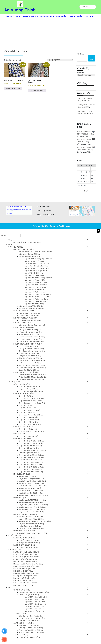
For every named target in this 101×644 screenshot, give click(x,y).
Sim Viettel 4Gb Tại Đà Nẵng (29, 370)
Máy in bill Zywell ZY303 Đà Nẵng (31, 491)
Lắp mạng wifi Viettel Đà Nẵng (30, 254)
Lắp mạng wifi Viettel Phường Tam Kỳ (38, 294)
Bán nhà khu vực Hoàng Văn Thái (25, 583)
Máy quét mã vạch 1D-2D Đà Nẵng (31, 517)
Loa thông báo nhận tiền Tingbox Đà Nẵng (34, 592)
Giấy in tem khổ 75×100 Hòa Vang (31, 472)
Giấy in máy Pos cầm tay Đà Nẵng (31, 415)
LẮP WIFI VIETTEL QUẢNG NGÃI (25, 318)
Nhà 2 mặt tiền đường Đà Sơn (24, 569)
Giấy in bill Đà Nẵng (26, 396)
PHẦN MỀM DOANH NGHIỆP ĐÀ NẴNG (28, 344)
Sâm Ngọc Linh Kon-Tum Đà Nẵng (31, 616)
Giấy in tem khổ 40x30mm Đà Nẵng (32, 441)
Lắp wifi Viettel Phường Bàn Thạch (37, 266)
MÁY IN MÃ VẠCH (20, 498)
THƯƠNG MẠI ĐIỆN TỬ (22, 590)
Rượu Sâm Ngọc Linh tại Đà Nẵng (31, 630)
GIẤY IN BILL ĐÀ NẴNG (22, 384)
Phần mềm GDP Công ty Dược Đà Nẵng (33, 377)
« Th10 (85, 191)
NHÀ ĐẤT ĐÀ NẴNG (77, 16)
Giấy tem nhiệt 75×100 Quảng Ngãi (31, 431)
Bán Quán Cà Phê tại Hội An (23, 585)
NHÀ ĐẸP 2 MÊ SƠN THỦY (23, 571)
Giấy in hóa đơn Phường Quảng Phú (32, 403)
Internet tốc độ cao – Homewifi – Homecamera (35, 252)
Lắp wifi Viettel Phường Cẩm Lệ (36, 271)
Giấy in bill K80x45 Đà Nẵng (29, 420)
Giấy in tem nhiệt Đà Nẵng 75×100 (31, 391)
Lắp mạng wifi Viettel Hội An (34, 275)
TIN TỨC (89, 16)
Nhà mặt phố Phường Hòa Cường (25, 576)
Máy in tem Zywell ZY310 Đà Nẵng (31, 502)
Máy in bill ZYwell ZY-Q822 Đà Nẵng (32, 484)
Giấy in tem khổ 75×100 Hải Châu (31, 462)
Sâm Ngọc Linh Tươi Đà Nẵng (30, 621)
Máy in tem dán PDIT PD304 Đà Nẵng (32, 500)
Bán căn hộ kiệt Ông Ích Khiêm (24, 578)
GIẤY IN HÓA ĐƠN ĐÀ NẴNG (24, 394)
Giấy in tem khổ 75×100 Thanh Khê (31, 465)
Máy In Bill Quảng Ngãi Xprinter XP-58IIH (33, 533)
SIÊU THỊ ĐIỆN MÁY (46, 16)
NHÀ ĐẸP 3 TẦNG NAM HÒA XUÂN (26, 573)
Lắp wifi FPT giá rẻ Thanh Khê (35, 604)
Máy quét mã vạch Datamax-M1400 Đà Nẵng (35, 521)
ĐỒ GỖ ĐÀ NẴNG (61, 16)
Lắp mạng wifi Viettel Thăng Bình (36, 285)
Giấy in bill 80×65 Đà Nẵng (28, 422)
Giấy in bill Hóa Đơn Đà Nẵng (29, 387)
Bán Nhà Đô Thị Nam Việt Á (23, 580)
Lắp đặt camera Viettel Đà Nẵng (30, 313)
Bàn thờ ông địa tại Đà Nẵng (29, 547)
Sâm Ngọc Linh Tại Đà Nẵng (29, 625)
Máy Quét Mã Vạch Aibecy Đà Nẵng (32, 519)
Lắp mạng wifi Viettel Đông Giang (36, 299)
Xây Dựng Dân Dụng (21, 635)
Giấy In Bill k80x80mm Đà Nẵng (30, 424)
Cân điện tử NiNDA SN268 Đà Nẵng (32, 528)
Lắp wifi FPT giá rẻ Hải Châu (35, 602)
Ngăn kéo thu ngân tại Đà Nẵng (30, 526)
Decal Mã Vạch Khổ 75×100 (29, 453)
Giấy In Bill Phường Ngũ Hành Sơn (31, 398)
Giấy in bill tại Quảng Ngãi (28, 429)
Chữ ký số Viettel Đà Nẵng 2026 (30, 330)
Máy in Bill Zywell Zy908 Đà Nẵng (31, 493)
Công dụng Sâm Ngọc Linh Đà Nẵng (32, 618)
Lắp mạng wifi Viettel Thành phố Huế (32, 325)
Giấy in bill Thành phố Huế (28, 436)
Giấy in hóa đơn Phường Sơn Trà (31, 401)
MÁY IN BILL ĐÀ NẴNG (22, 474)
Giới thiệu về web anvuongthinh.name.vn (28, 242)
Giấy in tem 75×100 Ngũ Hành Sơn (31, 458)
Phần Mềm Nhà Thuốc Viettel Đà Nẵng (33, 375)
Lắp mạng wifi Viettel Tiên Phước (36, 301)
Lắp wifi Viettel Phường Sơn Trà (36, 261)
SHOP (18, 16)
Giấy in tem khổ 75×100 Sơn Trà (30, 460)
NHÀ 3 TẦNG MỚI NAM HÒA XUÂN (26, 566)
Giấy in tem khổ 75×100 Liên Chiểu (31, 467)
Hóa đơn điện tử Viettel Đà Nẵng (30, 332)
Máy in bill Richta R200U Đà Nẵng (31, 488)
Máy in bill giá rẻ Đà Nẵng (28, 476)
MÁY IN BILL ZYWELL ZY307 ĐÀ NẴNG (33, 486)
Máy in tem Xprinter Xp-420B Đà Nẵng (32, 512)
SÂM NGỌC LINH (20, 614)
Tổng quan (9, 16)
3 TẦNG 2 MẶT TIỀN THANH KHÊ (25, 559)
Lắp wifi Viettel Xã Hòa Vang (34, 273)
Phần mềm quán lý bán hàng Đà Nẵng (32, 368)
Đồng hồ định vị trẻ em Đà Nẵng (30, 339)
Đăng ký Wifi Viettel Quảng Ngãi (30, 320)
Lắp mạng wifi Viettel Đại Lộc (35, 280)
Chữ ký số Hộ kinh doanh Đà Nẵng (31, 349)
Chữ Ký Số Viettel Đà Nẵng (29, 346)
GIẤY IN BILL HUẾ (20, 434)
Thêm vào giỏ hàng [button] (13, 89)
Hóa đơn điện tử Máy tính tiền (29, 353)
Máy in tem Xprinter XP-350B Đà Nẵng (32, 507)
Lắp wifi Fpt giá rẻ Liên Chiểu (35, 607)
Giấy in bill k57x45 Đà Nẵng (29, 417)
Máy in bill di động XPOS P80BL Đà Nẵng (34, 495)
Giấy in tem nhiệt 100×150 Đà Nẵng (32, 455)
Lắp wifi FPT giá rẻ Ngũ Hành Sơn (36, 597)
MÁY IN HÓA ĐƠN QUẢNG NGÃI (25, 531)
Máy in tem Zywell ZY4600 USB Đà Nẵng (33, 505)
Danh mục (81, 73)
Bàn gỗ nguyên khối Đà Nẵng (29, 543)
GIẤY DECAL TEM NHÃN (22, 439)
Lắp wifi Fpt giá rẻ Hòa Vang (34, 611)
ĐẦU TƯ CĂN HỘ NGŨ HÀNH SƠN (26, 552)
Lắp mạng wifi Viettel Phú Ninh (35, 292)
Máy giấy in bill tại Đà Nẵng (29, 389)
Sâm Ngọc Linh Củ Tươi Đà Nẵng (31, 628)
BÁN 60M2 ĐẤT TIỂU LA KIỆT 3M (25, 554)
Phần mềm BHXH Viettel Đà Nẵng (31, 335)
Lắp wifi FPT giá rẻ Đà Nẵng (29, 595)
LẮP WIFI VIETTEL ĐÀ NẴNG (24, 249)
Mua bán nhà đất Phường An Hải (25, 562)
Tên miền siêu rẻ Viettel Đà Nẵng (31, 358)
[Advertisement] (50, 34)
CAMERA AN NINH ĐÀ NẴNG (24, 311)
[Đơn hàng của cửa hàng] (60, 60)
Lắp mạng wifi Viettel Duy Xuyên (36, 282)
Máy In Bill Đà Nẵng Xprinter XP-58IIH (32, 481)
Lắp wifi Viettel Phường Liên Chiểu (37, 268)
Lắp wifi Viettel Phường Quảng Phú (37, 264)
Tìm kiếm (80, 54)
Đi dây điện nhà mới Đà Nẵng (29, 637)
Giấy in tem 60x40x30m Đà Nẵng (31, 446)
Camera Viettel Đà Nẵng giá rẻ (30, 316)
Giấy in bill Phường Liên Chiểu (30, 410)
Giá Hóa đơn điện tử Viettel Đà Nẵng (32, 351)
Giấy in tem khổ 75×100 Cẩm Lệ (30, 469)
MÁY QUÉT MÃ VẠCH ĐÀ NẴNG (25, 514)
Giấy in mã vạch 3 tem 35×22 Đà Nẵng (33, 450)
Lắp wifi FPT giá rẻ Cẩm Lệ (34, 609)
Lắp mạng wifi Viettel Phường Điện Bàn (38, 278)
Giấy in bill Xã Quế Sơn (27, 405)
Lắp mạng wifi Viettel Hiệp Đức (35, 287)
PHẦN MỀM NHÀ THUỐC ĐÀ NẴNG (26, 372)
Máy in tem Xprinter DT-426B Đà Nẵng (32, 510)
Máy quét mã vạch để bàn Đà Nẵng (31, 524)
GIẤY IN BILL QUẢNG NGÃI (23, 427)
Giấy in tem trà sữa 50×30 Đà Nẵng (31, 443)
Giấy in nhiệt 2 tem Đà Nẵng (29, 448)
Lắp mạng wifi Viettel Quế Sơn (35, 290)
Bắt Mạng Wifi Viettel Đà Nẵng (30, 256)
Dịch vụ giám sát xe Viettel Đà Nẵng (32, 342)
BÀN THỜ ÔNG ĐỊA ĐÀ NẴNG (24, 545)
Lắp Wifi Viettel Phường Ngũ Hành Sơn (38, 259)
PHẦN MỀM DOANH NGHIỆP (24, 327)
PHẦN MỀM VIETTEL (30, 16)
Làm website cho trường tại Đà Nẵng (32, 337)
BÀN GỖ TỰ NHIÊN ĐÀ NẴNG (24, 538)
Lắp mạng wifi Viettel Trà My (34, 304)
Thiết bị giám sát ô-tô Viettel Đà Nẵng (32, 365)
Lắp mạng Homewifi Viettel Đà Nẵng (32, 306)
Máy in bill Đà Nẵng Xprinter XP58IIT (32, 479)
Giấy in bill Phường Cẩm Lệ (29, 408)
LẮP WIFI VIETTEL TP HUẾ (23, 323)
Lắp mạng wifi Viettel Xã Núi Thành (37, 297)
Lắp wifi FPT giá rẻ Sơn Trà (34, 599)
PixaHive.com (64, 226)
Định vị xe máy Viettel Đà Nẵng (30, 363)
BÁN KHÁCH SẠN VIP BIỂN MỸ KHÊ (26, 557)
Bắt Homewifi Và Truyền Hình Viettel (32, 308)
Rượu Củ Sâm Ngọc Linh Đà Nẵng (31, 633)
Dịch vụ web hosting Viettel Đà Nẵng (32, 361)
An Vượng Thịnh (20, 10)
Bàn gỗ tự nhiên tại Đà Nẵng (29, 540)
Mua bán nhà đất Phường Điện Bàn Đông (28, 564)
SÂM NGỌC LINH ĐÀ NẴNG (24, 623)
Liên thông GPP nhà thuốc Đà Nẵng (32, 379)
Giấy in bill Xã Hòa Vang (27, 413)
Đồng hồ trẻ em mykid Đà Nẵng (30, 356)
